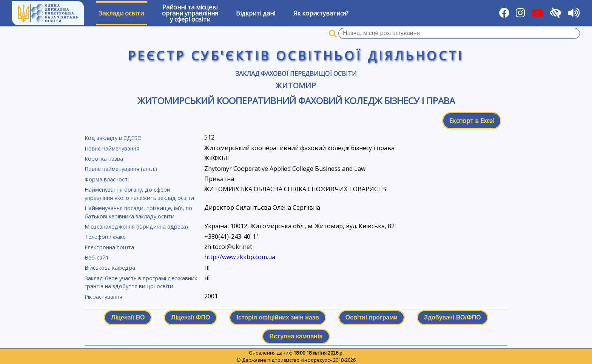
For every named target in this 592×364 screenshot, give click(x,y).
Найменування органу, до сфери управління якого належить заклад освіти (139, 194)
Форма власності (107, 179)
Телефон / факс (105, 237)
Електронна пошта (109, 247)
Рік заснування (103, 297)
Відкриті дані (256, 13)
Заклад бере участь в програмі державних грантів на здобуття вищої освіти (141, 282)
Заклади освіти (121, 13)
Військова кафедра (110, 268)
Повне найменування (112, 148)
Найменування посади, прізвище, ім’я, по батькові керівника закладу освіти (138, 212)
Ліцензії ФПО (190, 317)
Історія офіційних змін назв (277, 317)
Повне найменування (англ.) (121, 169)
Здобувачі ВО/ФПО (452, 317)
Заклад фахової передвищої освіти (296, 74)
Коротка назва (104, 159)
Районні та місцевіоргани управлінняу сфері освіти (190, 13)
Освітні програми (372, 317)
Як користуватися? (321, 13)
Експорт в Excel (472, 121)
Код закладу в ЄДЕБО (113, 138)
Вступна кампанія (296, 336)
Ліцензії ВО (128, 317)
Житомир (296, 85)
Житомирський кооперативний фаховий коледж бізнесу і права (296, 101)
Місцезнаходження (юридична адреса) (136, 227)
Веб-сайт (97, 257)
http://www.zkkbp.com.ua (240, 257)
